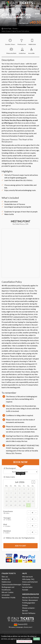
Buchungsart (10, 468)
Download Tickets (28, 14)
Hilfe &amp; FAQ (28, 579)
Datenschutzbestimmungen (12, 584)
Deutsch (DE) (18, 14)
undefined (33, 482)
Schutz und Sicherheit (30, 582)
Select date (9, 477)
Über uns (5, 577)
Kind (20, 526)
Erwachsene (20, 513)
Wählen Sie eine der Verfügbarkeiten (19, 538)
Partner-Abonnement (30, 600)
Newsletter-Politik (8, 598)
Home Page (7, 29)
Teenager (20, 519)
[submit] (20, 546)
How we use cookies (24, 641)
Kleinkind (20, 532)
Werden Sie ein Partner (31, 598)
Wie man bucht (27, 577)
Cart (37, 14)
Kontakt (25, 590)
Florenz (15, 29)
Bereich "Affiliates (29, 613)
